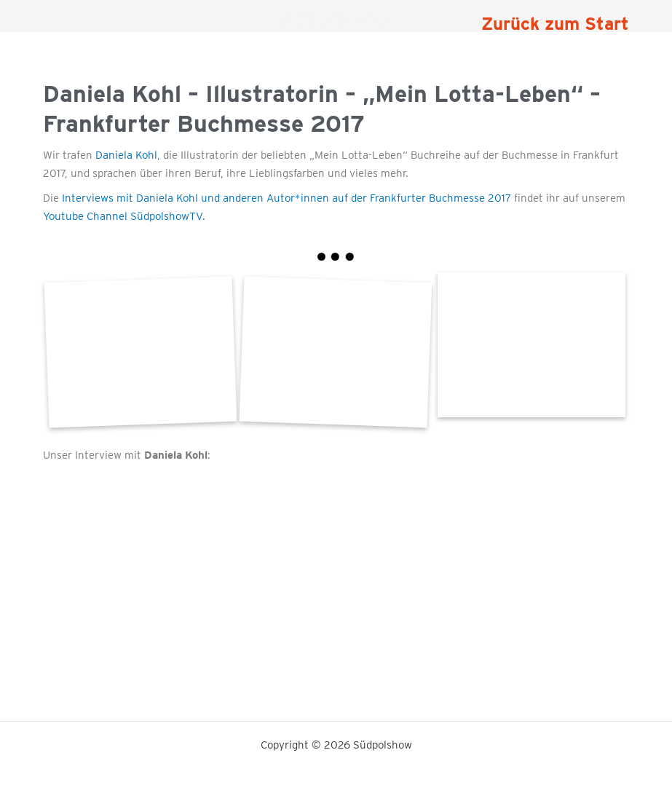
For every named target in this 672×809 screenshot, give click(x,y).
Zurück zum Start (555, 24)
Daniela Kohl (126, 155)
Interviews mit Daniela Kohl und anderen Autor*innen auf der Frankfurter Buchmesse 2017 (285, 198)
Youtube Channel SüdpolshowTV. (124, 216)
